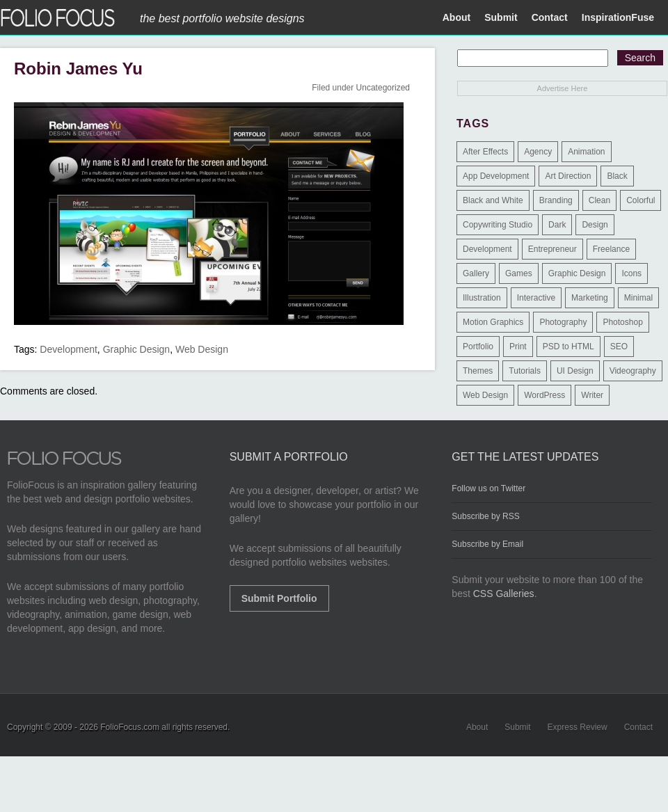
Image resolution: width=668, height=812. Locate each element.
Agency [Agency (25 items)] (538, 152)
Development (69, 349)
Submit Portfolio (279, 598)
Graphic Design (137, 349)
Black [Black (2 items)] (617, 176)
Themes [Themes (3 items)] (478, 371)
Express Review (578, 727)
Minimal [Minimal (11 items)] (638, 298)
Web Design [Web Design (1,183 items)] (485, 395)
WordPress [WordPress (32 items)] (544, 395)
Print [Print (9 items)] (518, 347)
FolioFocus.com (130, 727)
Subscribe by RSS (485, 516)
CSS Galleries (504, 594)
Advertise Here (563, 88)
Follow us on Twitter (488, 488)
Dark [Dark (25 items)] (557, 225)
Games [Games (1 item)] (519, 273)
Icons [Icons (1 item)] (631, 273)
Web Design (202, 349)
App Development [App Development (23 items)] (496, 176)
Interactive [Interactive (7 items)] (536, 298)
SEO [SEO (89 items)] (619, 347)
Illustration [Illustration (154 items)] (482, 298)
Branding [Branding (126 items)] (556, 200)
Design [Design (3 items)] (595, 225)
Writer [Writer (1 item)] (592, 395)
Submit (501, 17)
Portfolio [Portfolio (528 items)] (478, 347)
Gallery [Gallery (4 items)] (476, 273)
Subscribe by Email (487, 544)
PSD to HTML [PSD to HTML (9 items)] (568, 347)
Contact (550, 17)
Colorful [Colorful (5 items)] (641, 200)
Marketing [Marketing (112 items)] (590, 298)
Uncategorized (383, 88)
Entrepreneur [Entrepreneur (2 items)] (552, 249)
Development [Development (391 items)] (487, 249)
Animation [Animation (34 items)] (586, 152)
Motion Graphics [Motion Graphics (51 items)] (493, 322)
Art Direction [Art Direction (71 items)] (568, 176)
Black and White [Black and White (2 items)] (493, 200)
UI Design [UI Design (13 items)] (575, 371)
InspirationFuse (618, 17)
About (456, 17)
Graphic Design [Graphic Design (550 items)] (577, 273)
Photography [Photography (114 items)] (563, 322)
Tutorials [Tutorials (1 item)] (525, 371)
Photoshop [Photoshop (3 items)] (622, 322)
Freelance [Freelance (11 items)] (611, 249)
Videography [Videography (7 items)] (633, 371)
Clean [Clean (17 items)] (599, 200)
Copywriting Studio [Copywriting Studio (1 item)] (498, 225)
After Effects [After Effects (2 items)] (485, 152)
